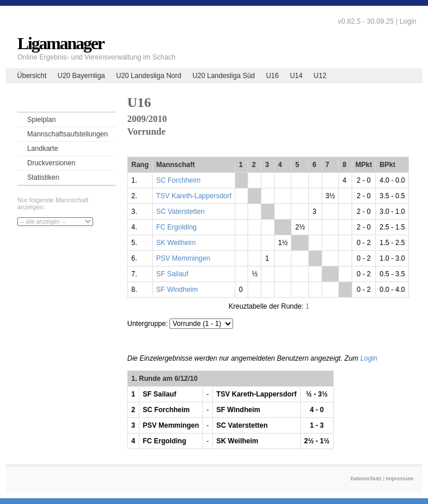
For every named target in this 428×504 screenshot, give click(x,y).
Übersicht (32, 76)
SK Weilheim (176, 243)
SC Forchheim (178, 180)
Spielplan (41, 120)
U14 (296, 76)
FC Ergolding (176, 227)
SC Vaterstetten (180, 212)
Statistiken (43, 177)
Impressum (400, 479)
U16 (272, 76)
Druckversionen (51, 163)
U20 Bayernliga (81, 76)
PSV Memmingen (183, 258)
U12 (320, 76)
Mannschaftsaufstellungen (67, 134)
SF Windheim (177, 290)
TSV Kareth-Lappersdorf (194, 196)
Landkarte (43, 149)
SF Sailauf (172, 274)
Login (408, 21)
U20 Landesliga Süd (224, 76)
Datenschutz (366, 479)
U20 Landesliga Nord (149, 76)
